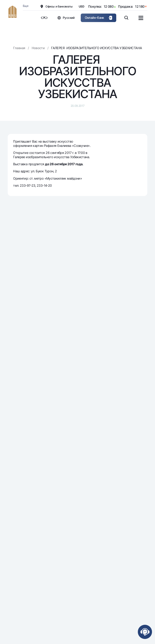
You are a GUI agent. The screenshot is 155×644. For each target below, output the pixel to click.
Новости (38, 48)
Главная (19, 48)
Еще (26, 6)
